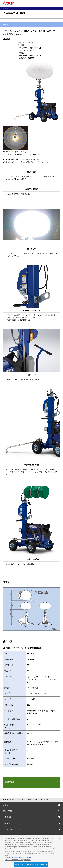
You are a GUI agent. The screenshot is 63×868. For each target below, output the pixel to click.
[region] (31, 851)
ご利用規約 (31, 817)
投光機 (46, 800)
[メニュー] (58, 3)
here (41, 847)
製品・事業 (7, 811)
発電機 (29, 800)
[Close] (59, 839)
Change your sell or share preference (18, 860)
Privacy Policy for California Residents (18, 858)
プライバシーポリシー (31, 829)
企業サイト (31, 805)
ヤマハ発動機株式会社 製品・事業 (14, 800)
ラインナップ (38, 800)
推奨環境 (31, 823)
